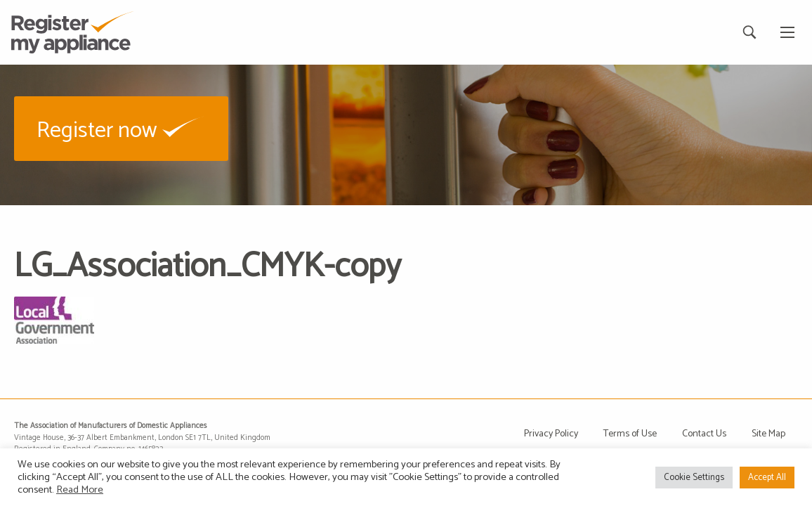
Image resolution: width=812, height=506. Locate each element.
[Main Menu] (787, 32)
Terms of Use (630, 434)
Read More (80, 490)
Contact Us (704, 434)
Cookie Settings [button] (694, 478)
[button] (121, 128)
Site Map (768, 434)
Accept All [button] (767, 478)
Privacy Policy (551, 434)
